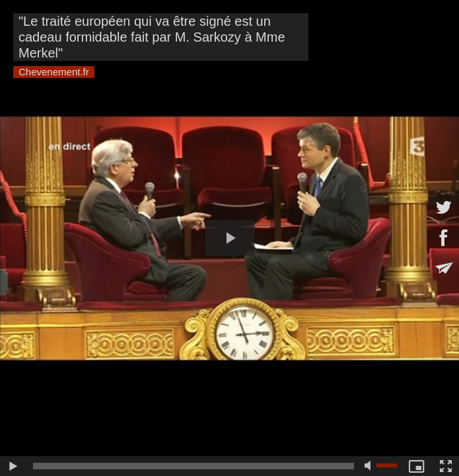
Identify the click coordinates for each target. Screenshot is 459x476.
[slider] (194, 466)
